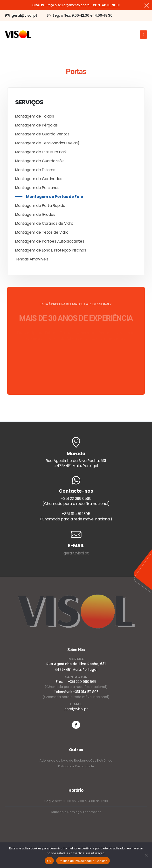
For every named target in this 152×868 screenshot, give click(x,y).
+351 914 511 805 (86, 692)
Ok (49, 861)
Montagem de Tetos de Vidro (42, 232)
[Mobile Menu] (143, 35)
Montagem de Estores (35, 170)
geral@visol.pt (76, 553)
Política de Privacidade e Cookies (83, 861)
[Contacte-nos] (76, 499)
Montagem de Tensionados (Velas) (47, 143)
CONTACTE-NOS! (106, 5)
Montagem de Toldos (35, 116)
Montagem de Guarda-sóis (40, 161)
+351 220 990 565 (82, 682)
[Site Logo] (18, 34)
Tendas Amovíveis (32, 259)
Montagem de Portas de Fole (55, 197)
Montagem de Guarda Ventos (42, 134)
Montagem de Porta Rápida (40, 206)
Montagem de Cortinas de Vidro (44, 223)
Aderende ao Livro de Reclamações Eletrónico (76, 760)
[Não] (146, 855)
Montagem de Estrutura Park (41, 152)
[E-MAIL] (76, 534)
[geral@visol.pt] (21, 15)
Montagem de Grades (35, 214)
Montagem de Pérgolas (36, 125)
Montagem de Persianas (37, 188)
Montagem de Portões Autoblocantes (50, 241)
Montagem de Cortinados (39, 179)
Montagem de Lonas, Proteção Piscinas (51, 250)
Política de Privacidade (76, 766)
